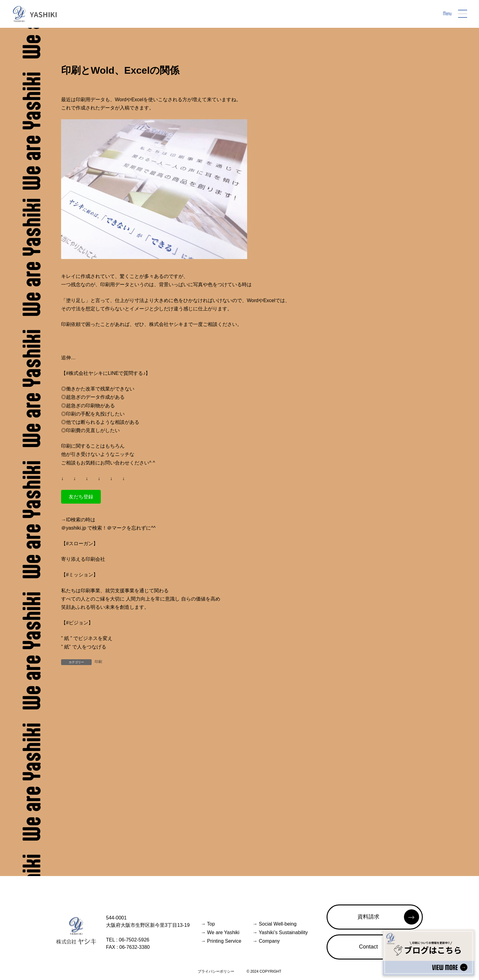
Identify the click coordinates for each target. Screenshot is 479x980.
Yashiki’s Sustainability (280, 932)
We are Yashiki (220, 932)
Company (266, 941)
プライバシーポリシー (216, 971)
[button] (81, 497)
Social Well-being (275, 924)
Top (208, 924)
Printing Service (221, 941)
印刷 (98, 662)
